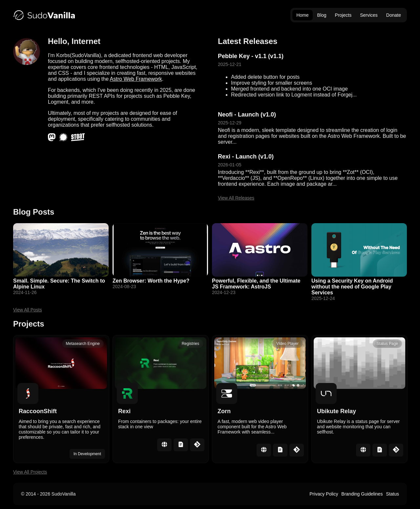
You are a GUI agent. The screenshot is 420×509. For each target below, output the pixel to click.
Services (369, 15)
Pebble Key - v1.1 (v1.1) (251, 56)
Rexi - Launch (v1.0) (246, 157)
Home (302, 15)
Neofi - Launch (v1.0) (247, 115)
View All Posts (28, 310)
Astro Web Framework (136, 79)
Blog (322, 15)
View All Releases (236, 198)
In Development (87, 454)
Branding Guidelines (362, 494)
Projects (343, 15)
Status (392, 494)
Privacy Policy (324, 494)
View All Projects (30, 472)
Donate (394, 15)
